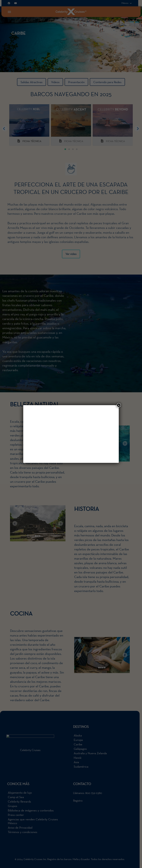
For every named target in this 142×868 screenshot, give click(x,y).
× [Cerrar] (119, 405)
